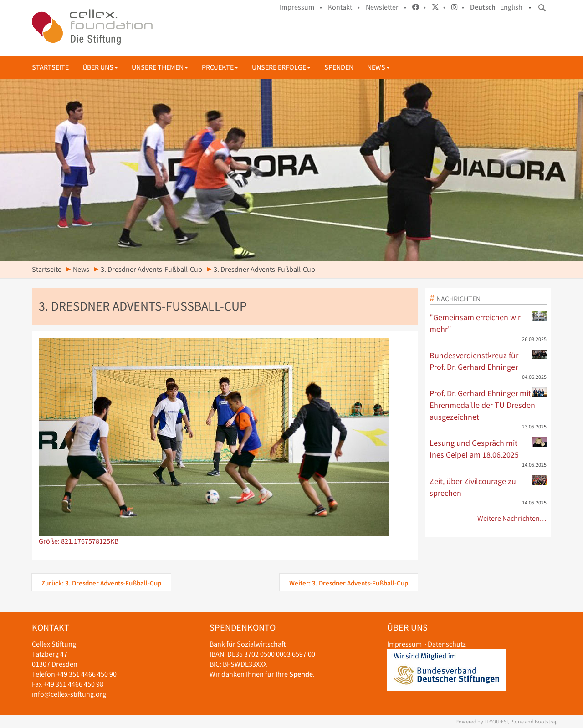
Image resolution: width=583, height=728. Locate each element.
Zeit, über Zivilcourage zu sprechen (488, 487)
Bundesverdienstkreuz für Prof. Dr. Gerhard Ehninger (488, 361)
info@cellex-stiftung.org (69, 694)
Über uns (100, 67)
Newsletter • (386, 7)
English (511, 7)
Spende (301, 674)
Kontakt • (344, 7)
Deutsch (483, 7)
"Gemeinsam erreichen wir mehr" (488, 323)
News (378, 67)
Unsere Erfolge (281, 67)
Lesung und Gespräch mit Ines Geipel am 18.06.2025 (488, 448)
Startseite (50, 67)
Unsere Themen (160, 67)
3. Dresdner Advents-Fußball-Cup (151, 269)
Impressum (404, 644)
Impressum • (301, 7)
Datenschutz (447, 644)
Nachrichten (458, 299)
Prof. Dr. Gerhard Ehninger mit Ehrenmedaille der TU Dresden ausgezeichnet (488, 405)
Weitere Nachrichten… (512, 518)
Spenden (339, 67)
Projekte (220, 67)
